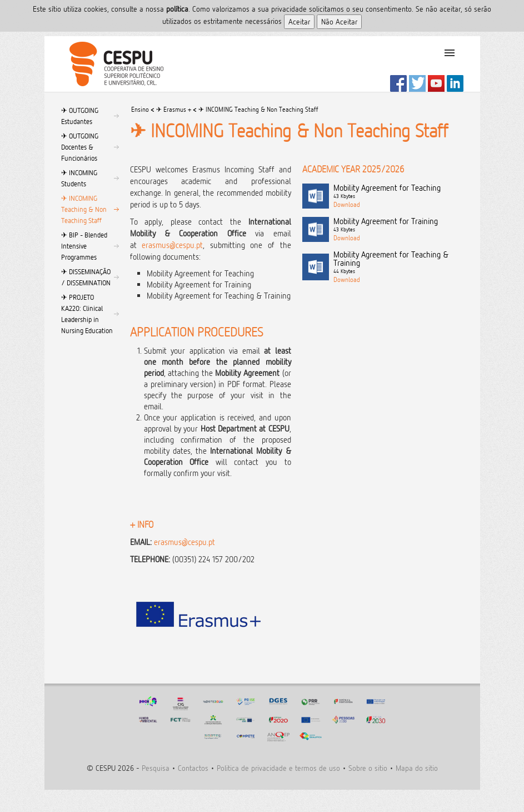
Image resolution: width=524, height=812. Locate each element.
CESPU (112, 64)
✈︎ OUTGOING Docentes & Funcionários (80, 147)
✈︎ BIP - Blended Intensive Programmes (84, 246)
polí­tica (177, 9)
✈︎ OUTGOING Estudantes (80, 116)
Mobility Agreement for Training (398, 225)
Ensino (140, 109)
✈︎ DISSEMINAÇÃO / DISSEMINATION (86, 277)
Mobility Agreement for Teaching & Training (398, 263)
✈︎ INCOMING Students (79, 178)
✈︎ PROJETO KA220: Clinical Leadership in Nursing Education (87, 314)
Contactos (193, 768)
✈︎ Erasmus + (174, 109)
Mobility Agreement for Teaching (398, 192)
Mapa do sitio (417, 768)
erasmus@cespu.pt (172, 245)
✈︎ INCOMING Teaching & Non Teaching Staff (84, 209)
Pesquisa (156, 768)
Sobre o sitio (368, 768)
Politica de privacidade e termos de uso (278, 768)
